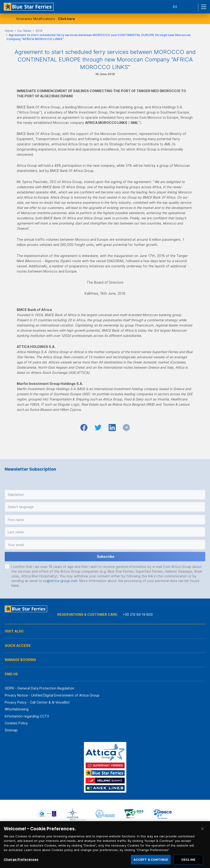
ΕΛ (175, 7)
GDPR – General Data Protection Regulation (39, 688)
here (15, 585)
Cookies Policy (16, 723)
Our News (24, 31)
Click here (66, 19)
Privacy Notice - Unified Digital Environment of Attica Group (52, 695)
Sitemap (11, 730)
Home (9, 31)
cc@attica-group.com (60, 581)
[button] (105, 495)
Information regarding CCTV (27, 716)
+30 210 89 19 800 (138, 614)
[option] (48, 814)
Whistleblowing (17, 709)
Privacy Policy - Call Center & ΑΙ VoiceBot (37, 702)
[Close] (202, 834)
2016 (39, 31)
